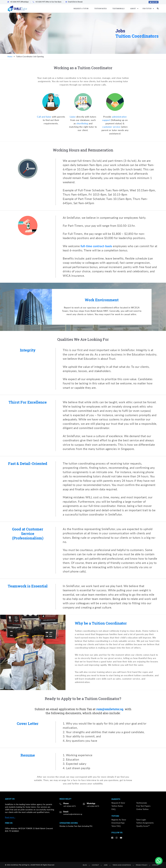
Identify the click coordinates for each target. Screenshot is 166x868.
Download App (118, 823)
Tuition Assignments (145, 823)
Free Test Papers (143, 806)
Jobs (106, 865)
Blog (85, 865)
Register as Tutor (119, 820)
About (133, 8)
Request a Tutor (81, 8)
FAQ (113, 809)
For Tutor (148, 8)
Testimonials (118, 8)
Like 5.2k (154, 2)
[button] (159, 861)
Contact (95, 865)
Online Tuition (142, 809)
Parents (116, 799)
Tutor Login (141, 820)
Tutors (115, 816)
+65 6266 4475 (70, 806)
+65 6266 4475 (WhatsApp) (19, 2)
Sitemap (155, 865)
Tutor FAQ (116, 826)
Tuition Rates (101, 8)
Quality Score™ (143, 826)
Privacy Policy (142, 865)
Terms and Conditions (122, 865)
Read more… (10, 817)
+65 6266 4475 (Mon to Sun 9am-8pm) (48, 2)
